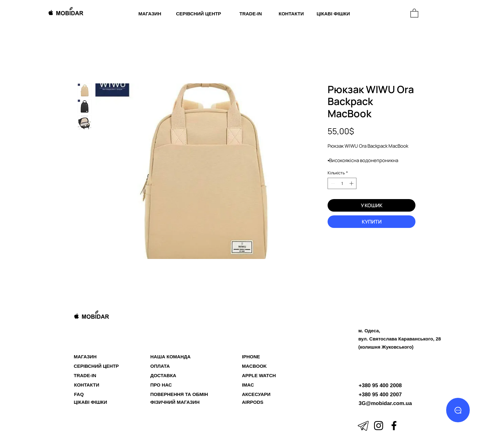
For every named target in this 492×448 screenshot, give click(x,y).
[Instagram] (379, 426)
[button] (414, 13)
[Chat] (458, 410)
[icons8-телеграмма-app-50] (363, 426)
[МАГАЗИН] (377, 14)
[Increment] (352, 183)
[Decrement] (332, 183)
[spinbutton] (342, 183)
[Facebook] (394, 426)
